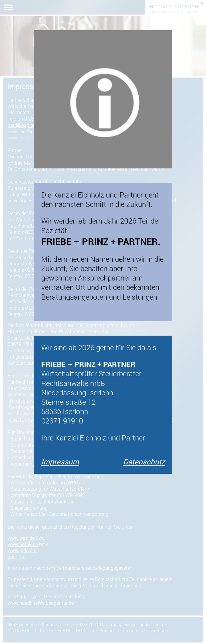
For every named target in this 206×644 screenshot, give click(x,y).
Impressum (60, 462)
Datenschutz (144, 462)
